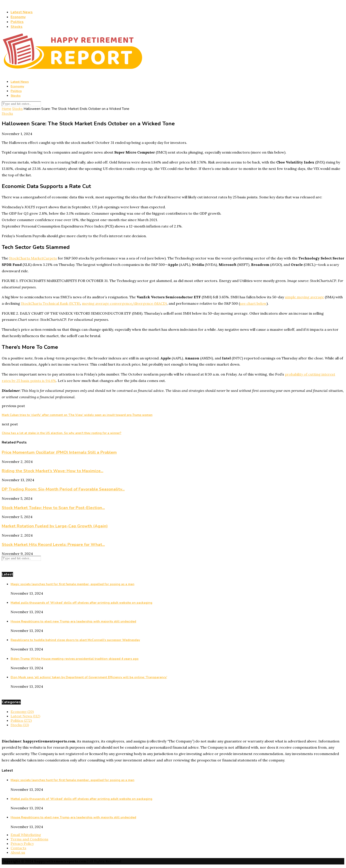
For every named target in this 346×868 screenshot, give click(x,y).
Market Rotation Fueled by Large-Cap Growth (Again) (55, 526)
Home (7, 109)
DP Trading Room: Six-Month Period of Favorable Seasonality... (63, 489)
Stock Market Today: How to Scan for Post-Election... (53, 508)
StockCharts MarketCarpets (33, 258)
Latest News (22, 12)
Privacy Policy (22, 844)
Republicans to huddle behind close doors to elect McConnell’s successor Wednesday (75, 640)
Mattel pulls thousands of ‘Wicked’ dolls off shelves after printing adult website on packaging (81, 603)
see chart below (253, 303)
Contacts (18, 848)
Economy (18, 17)
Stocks (17, 27)
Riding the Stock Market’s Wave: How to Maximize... (53, 471)
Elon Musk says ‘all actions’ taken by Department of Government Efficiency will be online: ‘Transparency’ (89, 677)
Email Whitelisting (26, 835)
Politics (17, 22)
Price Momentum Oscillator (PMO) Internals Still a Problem (59, 452)
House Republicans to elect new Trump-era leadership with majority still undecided (73, 621)
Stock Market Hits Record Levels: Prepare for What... (53, 545)
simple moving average (304, 297)
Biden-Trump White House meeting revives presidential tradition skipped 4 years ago (75, 659)
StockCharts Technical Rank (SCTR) (51, 303)
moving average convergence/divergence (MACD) (124, 303)
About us (18, 852)
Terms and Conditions (29, 839)
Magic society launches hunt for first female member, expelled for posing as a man (72, 584)
